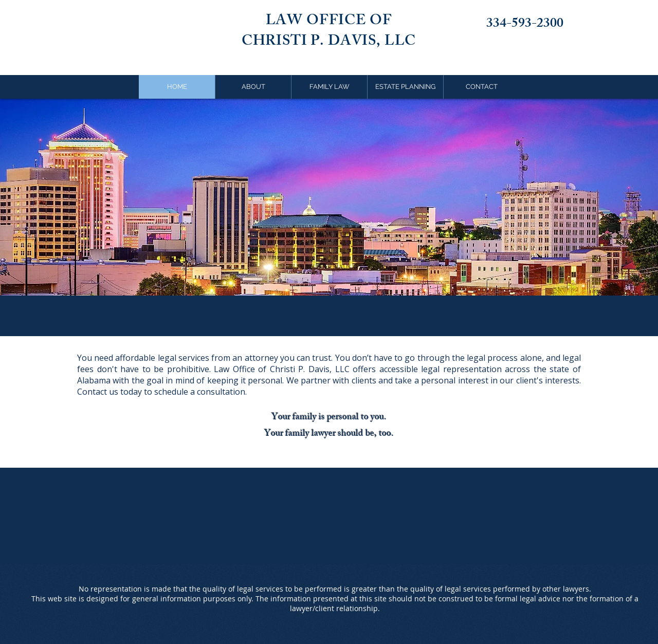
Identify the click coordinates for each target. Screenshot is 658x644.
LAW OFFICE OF (329, 22)
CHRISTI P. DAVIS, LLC (329, 42)
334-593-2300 (525, 25)
